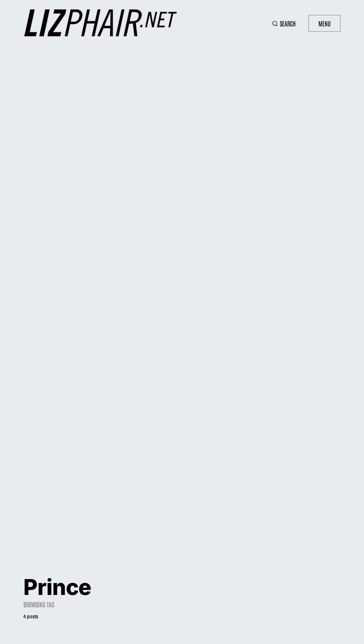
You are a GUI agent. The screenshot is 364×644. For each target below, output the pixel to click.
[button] (284, 23)
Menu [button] (324, 23)
